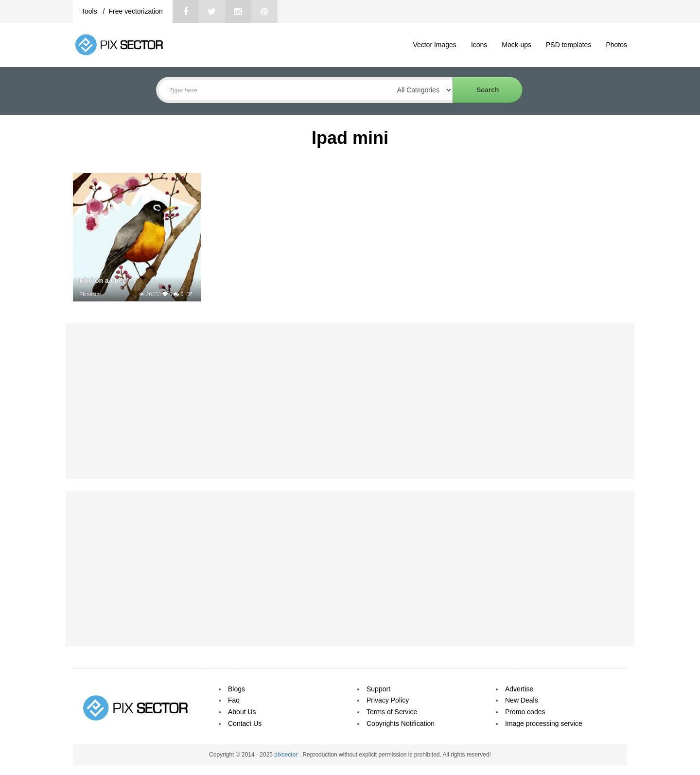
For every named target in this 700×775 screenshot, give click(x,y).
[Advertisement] (350, 401)
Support (378, 689)
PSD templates (569, 45)
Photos (616, 45)
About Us (242, 712)
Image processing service (544, 723)
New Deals (522, 700)
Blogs (236, 689)
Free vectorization (135, 11)
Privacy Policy (388, 700)
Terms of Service (392, 712)
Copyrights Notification (401, 723)
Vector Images (435, 45)
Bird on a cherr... (106, 281)
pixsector (287, 755)
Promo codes (525, 712)
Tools (90, 11)
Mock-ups (516, 45)
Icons (479, 45)
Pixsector (90, 294)
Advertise (519, 689)
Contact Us (245, 723)
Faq (234, 700)
